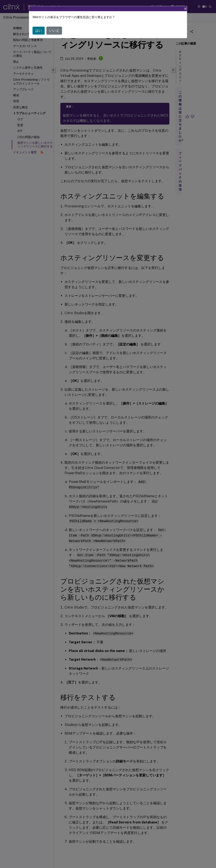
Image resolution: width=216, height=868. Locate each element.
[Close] (185, 9)
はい (39, 31)
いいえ (54, 31)
